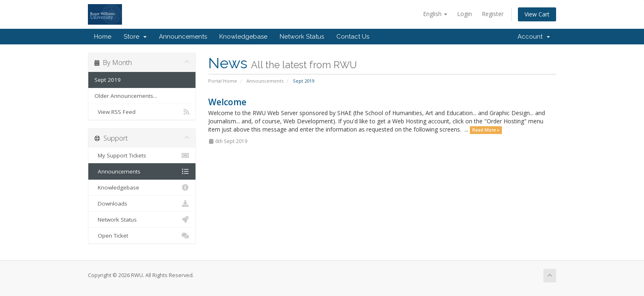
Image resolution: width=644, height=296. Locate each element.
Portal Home (223, 81)
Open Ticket (142, 236)
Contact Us (353, 37)
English (435, 14)
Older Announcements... (126, 96)
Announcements (183, 37)
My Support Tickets (142, 155)
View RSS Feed (142, 112)
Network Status (302, 37)
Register (493, 14)
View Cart (537, 14)
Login (465, 14)
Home (103, 37)
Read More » (486, 130)
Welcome (227, 102)
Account (534, 37)
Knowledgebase (243, 37)
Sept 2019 (108, 80)
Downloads (142, 203)
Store (135, 37)
